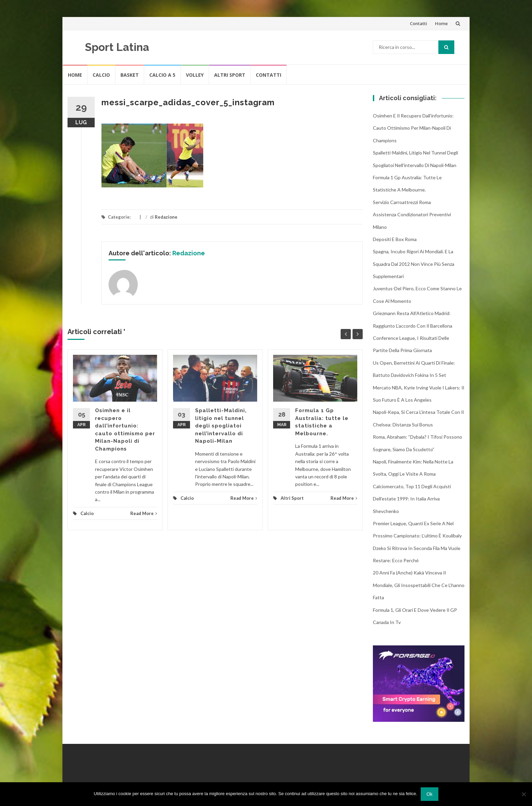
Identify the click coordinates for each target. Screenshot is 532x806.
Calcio (101, 75)
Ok (430, 794)
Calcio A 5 (162, 75)
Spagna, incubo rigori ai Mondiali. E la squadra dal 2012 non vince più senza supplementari (414, 264)
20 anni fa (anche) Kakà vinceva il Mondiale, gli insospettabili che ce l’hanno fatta (419, 585)
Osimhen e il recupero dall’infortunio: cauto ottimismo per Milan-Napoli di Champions (413, 128)
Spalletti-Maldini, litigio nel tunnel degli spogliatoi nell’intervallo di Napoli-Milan (221, 426)
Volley (195, 75)
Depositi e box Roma (395, 239)
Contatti (419, 23)
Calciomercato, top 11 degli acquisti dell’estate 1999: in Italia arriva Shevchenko (412, 499)
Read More (144, 513)
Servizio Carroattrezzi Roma (402, 202)
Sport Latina (117, 47)
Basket (130, 75)
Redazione (166, 217)
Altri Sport (230, 75)
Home (441, 23)
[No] (524, 794)
